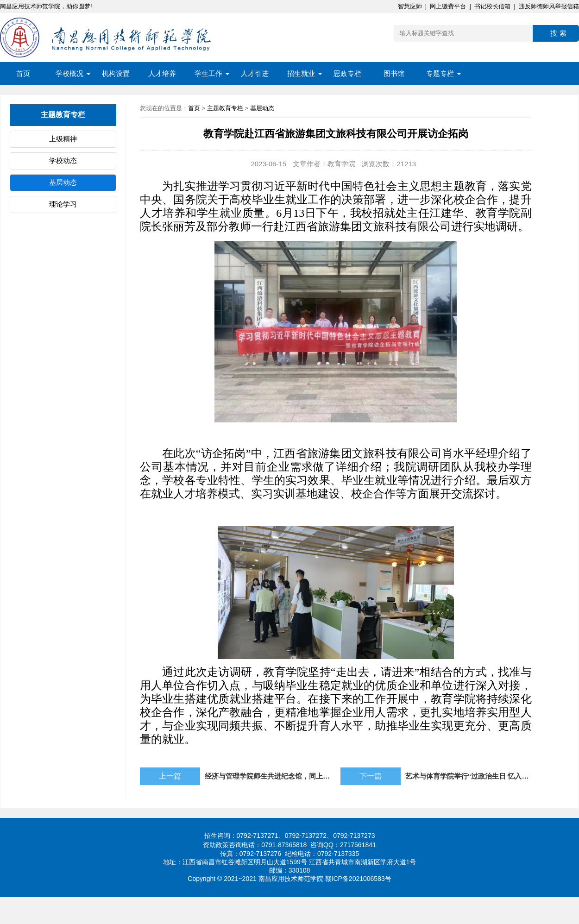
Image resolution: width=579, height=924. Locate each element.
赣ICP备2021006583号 (358, 879)
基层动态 (63, 182)
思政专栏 (347, 73)
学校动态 (63, 160)
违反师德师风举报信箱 (549, 6)
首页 (23, 73)
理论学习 (63, 204)
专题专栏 (440, 73)
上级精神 (63, 139)
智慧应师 (410, 6)
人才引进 (255, 73)
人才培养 (162, 73)
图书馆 (394, 73)
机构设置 (116, 73)
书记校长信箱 (492, 6)
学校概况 (69, 73)
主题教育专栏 (225, 108)
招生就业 (301, 73)
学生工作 (208, 73)
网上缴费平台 (448, 6)
